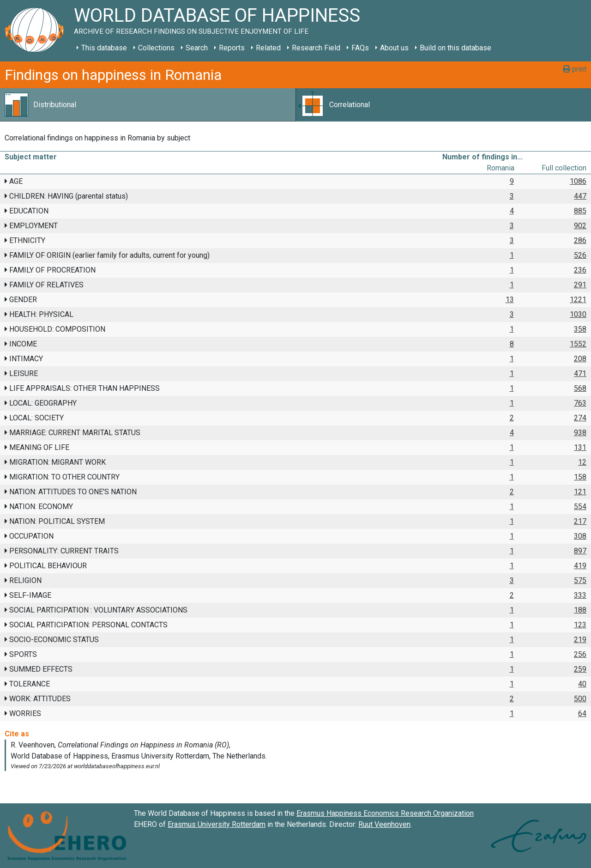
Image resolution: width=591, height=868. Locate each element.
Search (197, 48)
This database (104, 48)
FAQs (360, 48)
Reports (232, 48)
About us (394, 48)
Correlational (350, 105)
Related (268, 48)
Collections (156, 48)
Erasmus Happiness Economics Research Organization (385, 813)
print (575, 69)
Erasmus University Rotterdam (217, 824)
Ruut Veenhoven (384, 824)
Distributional (55, 105)
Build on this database (455, 48)
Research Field (316, 48)
